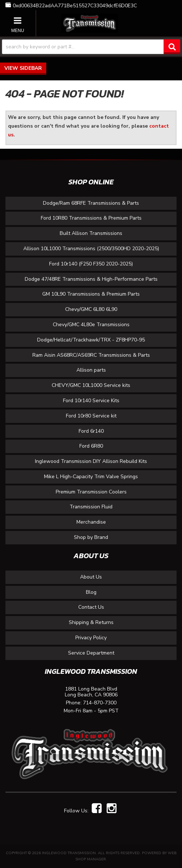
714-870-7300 (100, 703)
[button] (91, 47)
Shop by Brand (91, 537)
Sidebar (31, 68)
